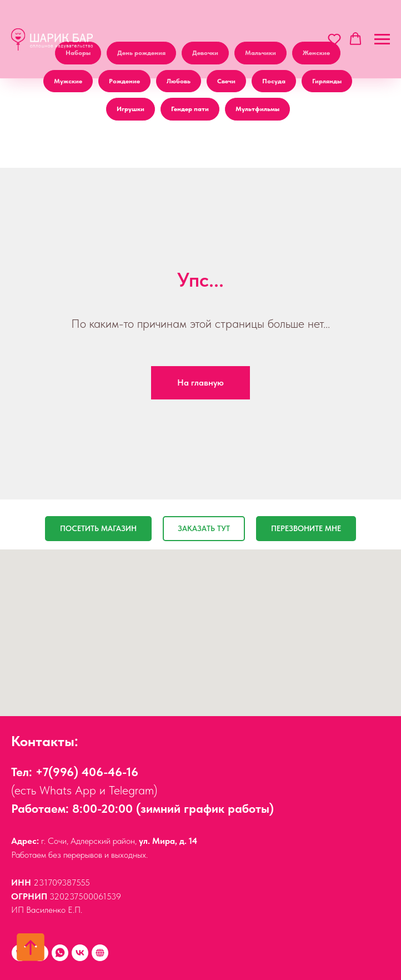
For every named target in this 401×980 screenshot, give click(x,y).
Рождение (124, 81)
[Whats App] (60, 953)
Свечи (226, 81)
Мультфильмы (257, 109)
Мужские (68, 81)
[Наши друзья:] (100, 953)
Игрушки (131, 109)
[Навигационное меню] (382, 39)
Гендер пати (190, 109)
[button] (334, 39)
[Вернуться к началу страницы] (31, 947)
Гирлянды (327, 81)
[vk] (80, 953)
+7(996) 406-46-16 (87, 772)
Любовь (179, 81)
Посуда (274, 81)
